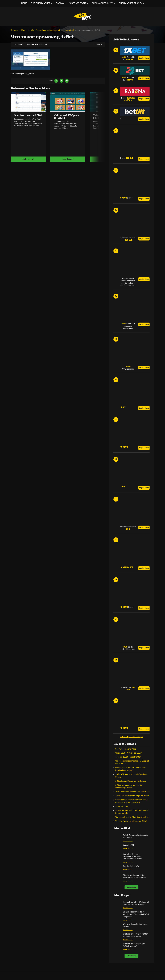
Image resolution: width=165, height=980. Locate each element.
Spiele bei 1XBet (122, 806)
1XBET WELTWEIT (78, 3)
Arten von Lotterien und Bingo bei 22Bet (132, 796)
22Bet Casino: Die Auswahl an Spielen (131, 781)
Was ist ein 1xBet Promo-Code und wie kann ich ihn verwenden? (48, 30)
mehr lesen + (28, 159)
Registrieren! (144, 58)
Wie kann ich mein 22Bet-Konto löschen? (132, 817)
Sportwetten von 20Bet (126, 749)
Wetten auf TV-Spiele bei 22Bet (129, 753)
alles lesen (132, 887)
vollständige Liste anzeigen (132, 737)
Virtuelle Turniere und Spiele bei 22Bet (131, 821)
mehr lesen (128, 841)
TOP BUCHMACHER (41, 3)
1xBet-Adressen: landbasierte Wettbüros (132, 792)
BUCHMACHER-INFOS (103, 3)
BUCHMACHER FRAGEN (131, 3)
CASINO (60, 3)
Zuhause (15, 30)
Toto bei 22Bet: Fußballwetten (128, 757)
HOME (24, 3)
